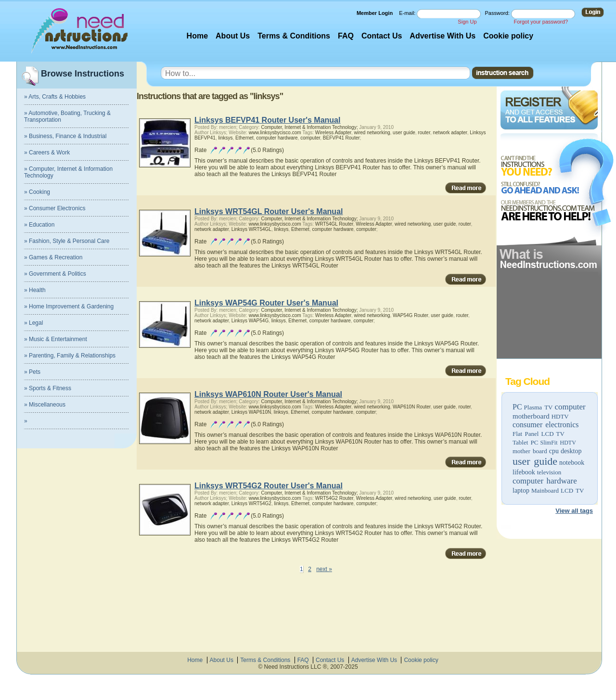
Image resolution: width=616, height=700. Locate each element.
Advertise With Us (443, 36)
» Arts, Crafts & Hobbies (55, 97)
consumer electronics (546, 425)
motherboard (531, 416)
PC (517, 407)
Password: (498, 13)
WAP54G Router (411, 315)
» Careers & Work (47, 153)
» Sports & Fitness (48, 388)
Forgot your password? (541, 22)
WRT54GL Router (334, 224)
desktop (571, 451)
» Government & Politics (55, 274)
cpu (554, 451)
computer (570, 407)
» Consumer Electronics (55, 208)
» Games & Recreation (53, 257)
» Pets (32, 372)
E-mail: (408, 13)
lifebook (524, 472)
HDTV (560, 416)
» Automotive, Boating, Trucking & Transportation (67, 116)
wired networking (372, 133)
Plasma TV (539, 407)
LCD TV (572, 490)
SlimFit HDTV (558, 443)
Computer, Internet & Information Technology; (309, 127)
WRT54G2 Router (334, 498)
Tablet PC (525, 442)
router (424, 133)
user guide (535, 461)
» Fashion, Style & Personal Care (67, 241)
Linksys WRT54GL (251, 229)
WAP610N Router (412, 407)
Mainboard (545, 490)
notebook (572, 463)
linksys (225, 138)
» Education (39, 225)
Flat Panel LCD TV (539, 434)
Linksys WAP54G (250, 321)
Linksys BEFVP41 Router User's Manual (267, 120)
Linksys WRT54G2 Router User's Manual (269, 486)
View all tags (574, 511)
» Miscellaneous (45, 405)
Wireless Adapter (333, 133)
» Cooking (37, 192)
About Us (233, 36)
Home (197, 36)
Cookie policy (508, 36)
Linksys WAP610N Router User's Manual (268, 394)
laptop (521, 490)
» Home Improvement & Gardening (69, 306)
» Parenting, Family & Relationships (70, 356)
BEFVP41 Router (341, 138)
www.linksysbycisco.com (275, 133)
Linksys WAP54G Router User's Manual (266, 303)
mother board (530, 451)
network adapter (450, 133)
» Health (35, 290)
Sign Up (467, 22)
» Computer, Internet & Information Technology (68, 172)
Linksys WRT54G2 (251, 503)
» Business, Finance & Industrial (65, 136)
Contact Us (382, 36)
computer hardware (545, 481)
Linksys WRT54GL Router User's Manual (269, 211)
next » (324, 569)
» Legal (33, 323)
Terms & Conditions (294, 36)
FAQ (346, 36)
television (549, 472)
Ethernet (244, 138)
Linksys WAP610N (251, 412)
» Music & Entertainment (56, 339)
